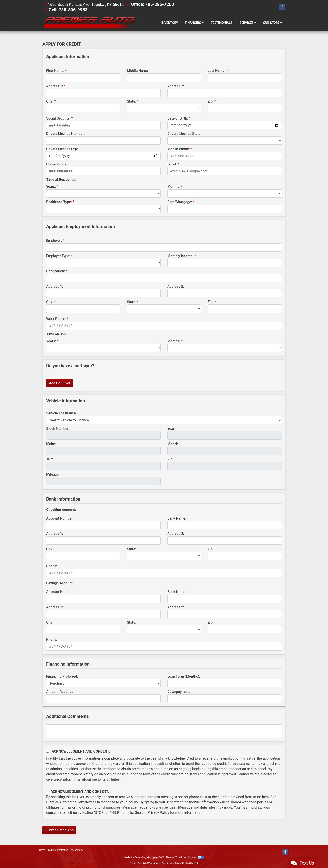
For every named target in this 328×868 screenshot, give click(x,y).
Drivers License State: (184, 133)
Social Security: (58, 118)
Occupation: (56, 271)
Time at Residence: (61, 179)
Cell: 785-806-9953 (66, 10)
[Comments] (164, 731)
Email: (172, 164)
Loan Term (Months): (184, 676)
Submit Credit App (59, 830)
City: (50, 101)
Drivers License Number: (65, 133)
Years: (51, 186)
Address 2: (176, 86)
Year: (171, 428)
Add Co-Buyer (60, 383)
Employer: (54, 240)
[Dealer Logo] (89, 22)
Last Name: (217, 70)
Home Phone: (57, 164)
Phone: (52, 566)
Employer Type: (58, 255)
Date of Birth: (178, 118)
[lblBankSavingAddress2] (225, 614)
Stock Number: (58, 428)
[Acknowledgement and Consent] (48, 751)
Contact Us (63, 850)
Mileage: (53, 474)
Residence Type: (59, 201)
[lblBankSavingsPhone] (164, 646)
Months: (174, 186)
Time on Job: (56, 334)
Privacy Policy (158, 812)
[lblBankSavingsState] (164, 629)
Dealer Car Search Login (136, 857)
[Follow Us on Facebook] (282, 7)
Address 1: (55, 86)
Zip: (211, 101)
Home (42, 850)
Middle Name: (138, 70)
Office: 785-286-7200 (150, 4)
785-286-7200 (192, 863)
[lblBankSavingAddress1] (103, 614)
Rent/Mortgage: (180, 201)
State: (132, 101)
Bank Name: (177, 518)
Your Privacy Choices (190, 857)
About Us (51, 850)
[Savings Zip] (245, 629)
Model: (173, 443)
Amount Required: (60, 691)
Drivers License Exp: (62, 149)
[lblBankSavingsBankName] (225, 598)
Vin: (170, 459)
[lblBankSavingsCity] (83, 629)
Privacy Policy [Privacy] (76, 850)
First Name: (55, 70)
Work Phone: (56, 318)
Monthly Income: (180, 255)
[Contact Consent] (48, 791)
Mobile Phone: (179, 149)
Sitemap (170, 857)
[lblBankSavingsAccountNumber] (103, 598)
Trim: (50, 459)
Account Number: (60, 518)
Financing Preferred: (62, 676)
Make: (51, 443)
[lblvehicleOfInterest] (164, 420)
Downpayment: (179, 691)
